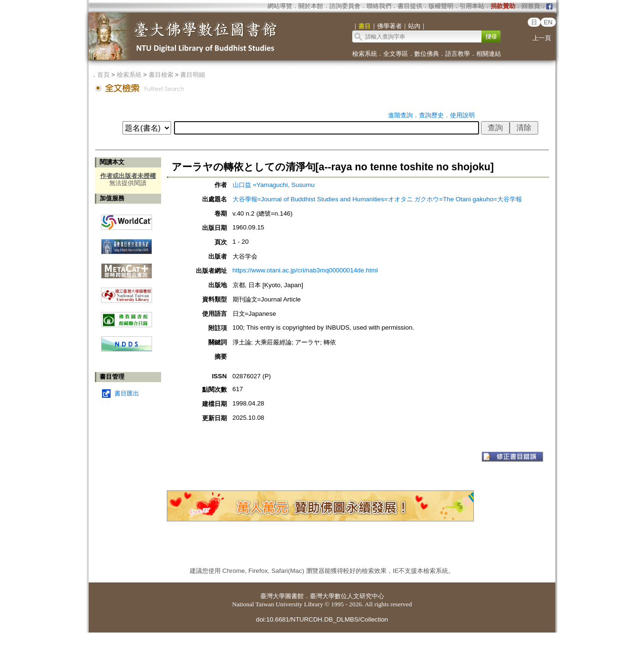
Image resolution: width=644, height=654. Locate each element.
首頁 (103, 75)
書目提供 (410, 6)
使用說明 (462, 115)
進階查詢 (400, 115)
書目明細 (193, 75)
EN (548, 22)
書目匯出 (127, 393)
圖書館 (294, 596)
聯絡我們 (379, 6)
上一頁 (542, 38)
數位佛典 (427, 54)
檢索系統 (365, 54)
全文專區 (396, 54)
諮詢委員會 (345, 6)
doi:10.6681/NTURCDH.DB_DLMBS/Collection (322, 619)
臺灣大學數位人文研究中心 (347, 596)
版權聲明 (441, 6)
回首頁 (531, 6)
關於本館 (311, 6)
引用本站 (472, 6)
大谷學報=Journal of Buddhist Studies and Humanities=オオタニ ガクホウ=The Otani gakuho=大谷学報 (377, 199)
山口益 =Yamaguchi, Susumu (274, 185)
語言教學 (458, 54)
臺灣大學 (273, 596)
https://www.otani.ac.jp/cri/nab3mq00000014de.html (305, 270)
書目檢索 (161, 75)
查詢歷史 (431, 115)
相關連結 (489, 54)
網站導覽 (280, 6)
